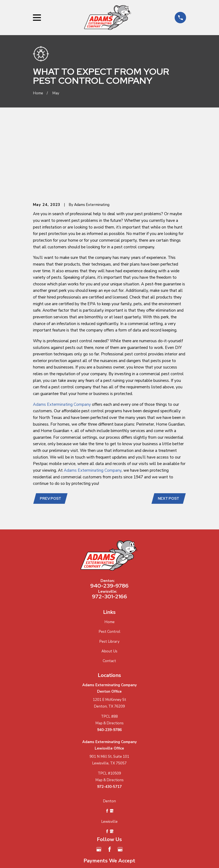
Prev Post (51, 431)
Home (109, 555)
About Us (109, 584)
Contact (109, 594)
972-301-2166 (109, 530)
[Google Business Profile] (99, 783)
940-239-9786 (109, 519)
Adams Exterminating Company (62, 337)
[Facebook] (110, 783)
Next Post (168, 431)
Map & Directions (109, 656)
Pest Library (109, 575)
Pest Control (109, 565)
